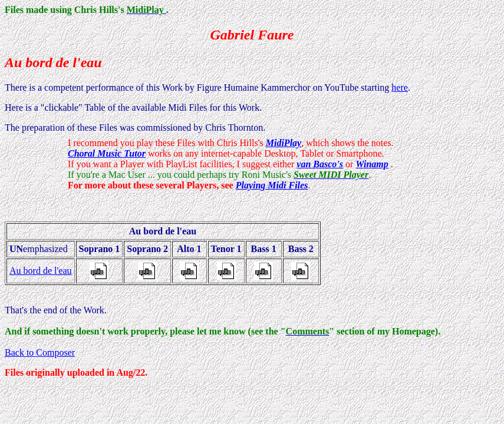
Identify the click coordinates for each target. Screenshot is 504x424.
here (400, 87)
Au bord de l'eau (41, 271)
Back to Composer (40, 352)
